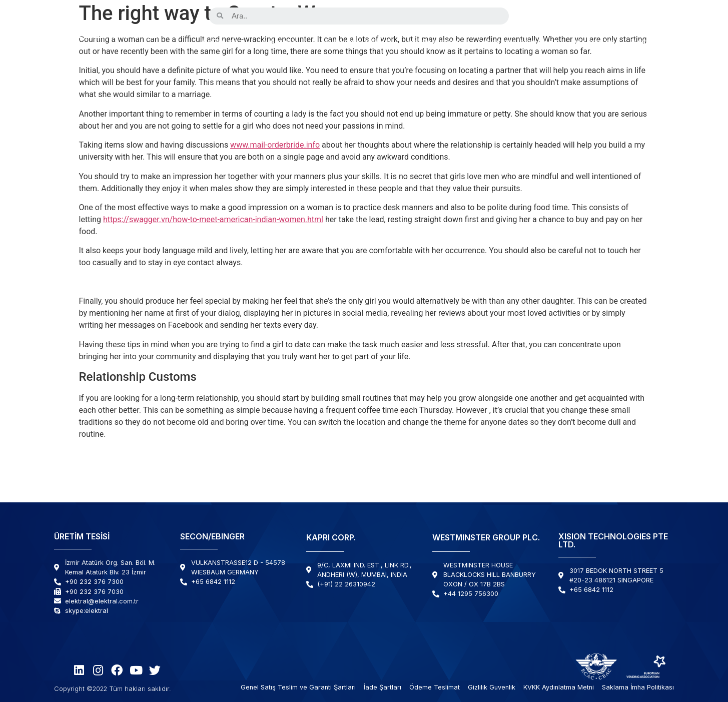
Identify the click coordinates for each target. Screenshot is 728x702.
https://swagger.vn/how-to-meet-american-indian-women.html (213, 219)
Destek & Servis (520, 44)
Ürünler (220, 44)
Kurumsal (280, 44)
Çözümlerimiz (436, 44)
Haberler (595, 44)
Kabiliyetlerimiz (357, 44)
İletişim (647, 44)
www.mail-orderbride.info (275, 145)
